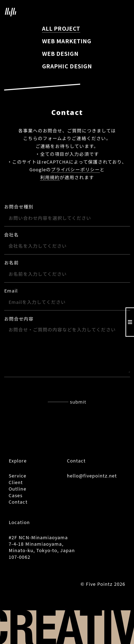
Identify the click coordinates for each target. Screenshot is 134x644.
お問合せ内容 (19, 319)
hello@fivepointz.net (92, 475)
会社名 (12, 235)
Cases (16, 495)
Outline (17, 489)
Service (17, 475)
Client (16, 482)
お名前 (12, 263)
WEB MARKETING (67, 41)
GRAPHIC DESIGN (67, 66)
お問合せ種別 (19, 207)
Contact (18, 502)
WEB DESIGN (60, 53)
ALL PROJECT (61, 28)
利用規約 (50, 177)
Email (11, 291)
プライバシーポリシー (75, 170)
